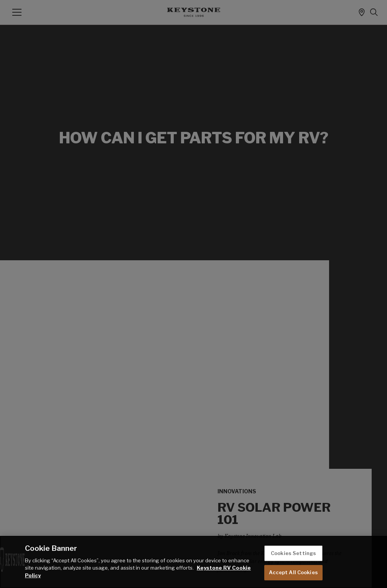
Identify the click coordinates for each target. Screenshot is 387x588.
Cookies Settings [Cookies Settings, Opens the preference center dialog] (293, 553)
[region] (193, 562)
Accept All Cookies (293, 572)
